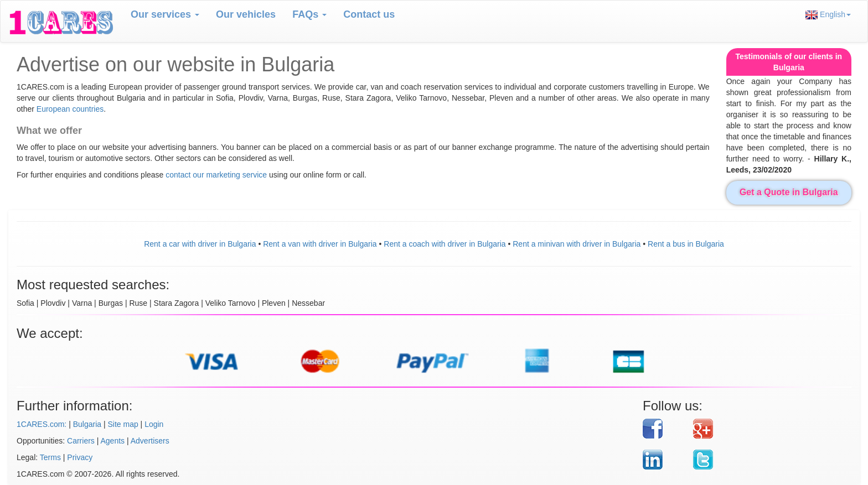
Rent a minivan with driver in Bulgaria (577, 244)
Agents (113, 441)
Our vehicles (246, 14)
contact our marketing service (217, 175)
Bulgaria (87, 424)
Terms (50, 457)
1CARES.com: (42, 424)
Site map (123, 424)
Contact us (369, 14)
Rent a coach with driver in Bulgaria (445, 244)
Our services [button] (165, 14)
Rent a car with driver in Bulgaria (200, 244)
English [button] (828, 15)
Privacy (80, 457)
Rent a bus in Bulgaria (686, 244)
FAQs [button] (309, 14)
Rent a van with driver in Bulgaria (320, 244)
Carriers (81, 441)
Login (154, 424)
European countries (70, 109)
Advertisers (150, 441)
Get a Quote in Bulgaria (789, 192)
